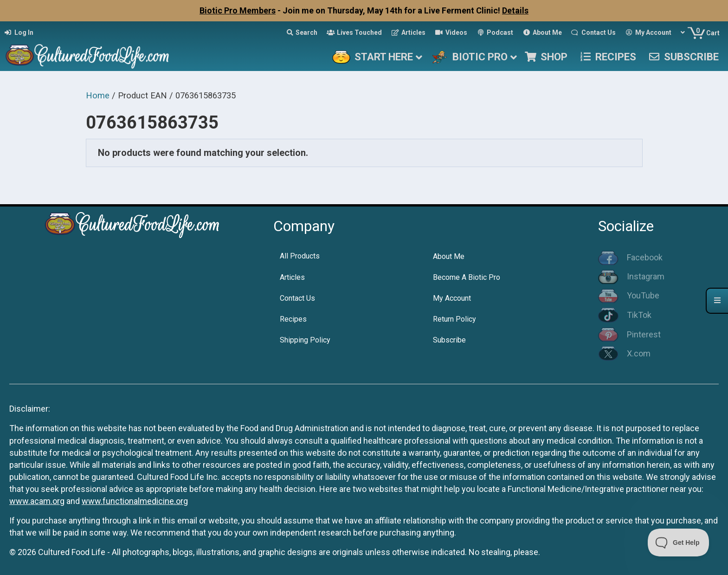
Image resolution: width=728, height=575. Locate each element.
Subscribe (449, 340)
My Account (452, 298)
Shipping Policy (305, 340)
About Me (449, 256)
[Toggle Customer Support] (679, 543)
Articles (292, 277)
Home (98, 95)
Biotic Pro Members (238, 10)
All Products (300, 256)
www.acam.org (37, 501)
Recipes (293, 319)
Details (515, 10)
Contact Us (297, 298)
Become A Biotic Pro (467, 277)
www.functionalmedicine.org (135, 501)
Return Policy (454, 319)
